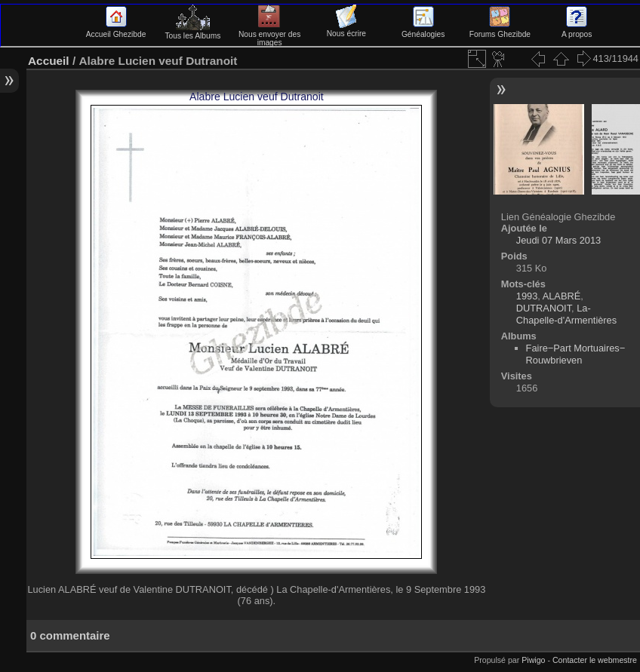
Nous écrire (346, 29)
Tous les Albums (192, 32)
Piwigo (533, 660)
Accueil (49, 61)
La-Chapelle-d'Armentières (566, 314)
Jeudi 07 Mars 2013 (558, 240)
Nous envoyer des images (270, 34)
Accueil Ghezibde (116, 30)
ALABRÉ (562, 296)
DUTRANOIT (544, 308)
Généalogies (423, 30)
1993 (527, 296)
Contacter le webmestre (595, 660)
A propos (577, 30)
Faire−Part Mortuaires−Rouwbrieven (576, 354)
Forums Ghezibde (500, 30)
